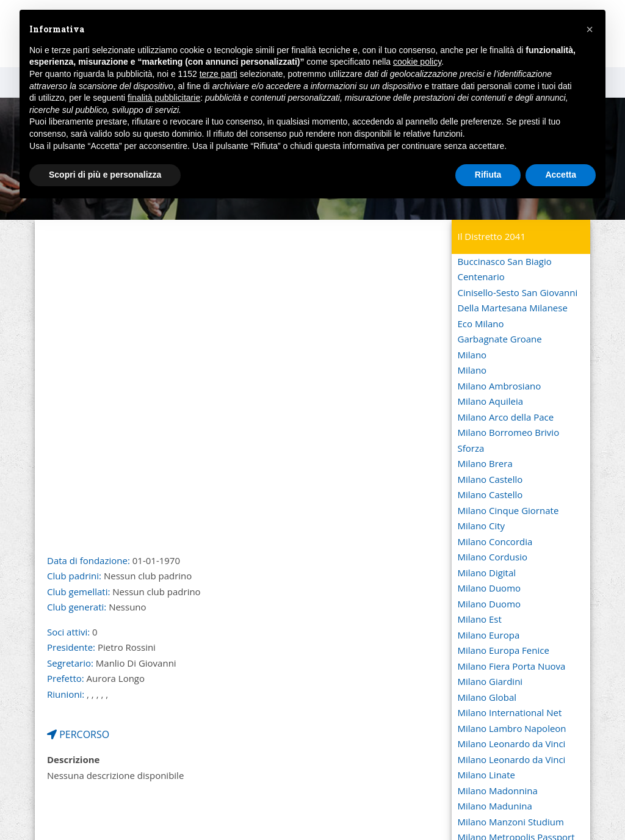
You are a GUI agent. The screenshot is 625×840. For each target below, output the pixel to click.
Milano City (482, 526)
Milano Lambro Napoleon (512, 728)
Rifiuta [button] (488, 175)
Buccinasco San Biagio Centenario (505, 269)
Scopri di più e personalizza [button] (105, 175)
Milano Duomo (490, 588)
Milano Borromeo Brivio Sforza (509, 440)
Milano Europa (489, 635)
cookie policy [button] (417, 62)
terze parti (219, 74)
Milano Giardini (490, 681)
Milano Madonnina (498, 791)
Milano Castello (490, 479)
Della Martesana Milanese (513, 308)
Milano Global (487, 697)
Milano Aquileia (491, 401)
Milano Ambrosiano (500, 386)
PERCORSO (78, 734)
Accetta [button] (561, 175)
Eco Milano (481, 324)
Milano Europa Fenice (504, 650)
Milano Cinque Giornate (508, 510)
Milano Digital (487, 573)
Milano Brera (485, 463)
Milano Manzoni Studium (511, 822)
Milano (472, 355)
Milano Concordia (495, 541)
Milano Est (480, 619)
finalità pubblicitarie (164, 98)
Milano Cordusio (493, 557)
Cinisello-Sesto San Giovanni (518, 292)
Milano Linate (486, 775)
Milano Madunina (495, 806)
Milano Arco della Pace (506, 417)
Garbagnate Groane (500, 339)
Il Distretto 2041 (492, 236)
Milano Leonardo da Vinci (512, 744)
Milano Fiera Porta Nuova (512, 666)
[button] (590, 29)
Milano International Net (510, 712)
